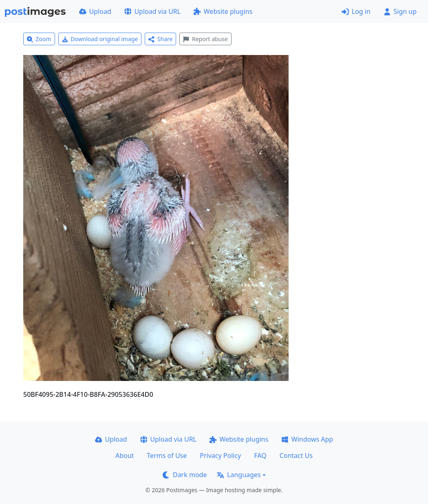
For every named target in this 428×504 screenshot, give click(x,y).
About (125, 456)
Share (160, 39)
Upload (95, 11)
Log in (356, 11)
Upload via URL (152, 11)
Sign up (400, 11)
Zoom (39, 39)
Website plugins (223, 11)
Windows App (307, 439)
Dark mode (185, 475)
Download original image (100, 39)
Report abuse (205, 39)
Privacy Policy (220, 456)
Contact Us (296, 456)
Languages (239, 475)
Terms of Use (167, 456)
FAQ (260, 456)
